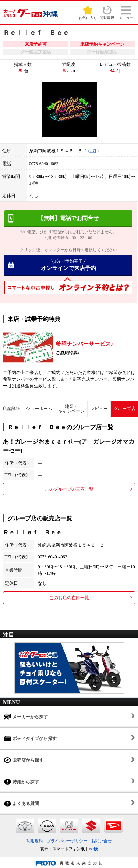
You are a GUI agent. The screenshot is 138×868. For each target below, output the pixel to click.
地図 (92, 151)
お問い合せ (101, 841)
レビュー (99, 409)
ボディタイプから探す (30, 738)
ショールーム (39, 409)
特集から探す (21, 782)
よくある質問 (21, 803)
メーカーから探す (26, 717)
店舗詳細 (11, 409)
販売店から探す (24, 760)
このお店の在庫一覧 (69, 598)
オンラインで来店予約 (68, 265)
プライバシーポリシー (67, 841)
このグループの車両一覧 (69, 489)
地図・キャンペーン (71, 409)
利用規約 (35, 841)
